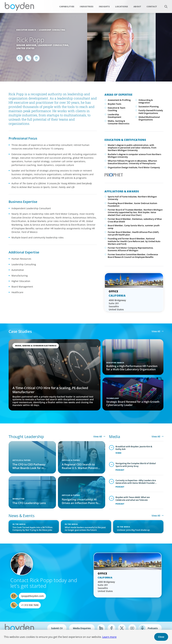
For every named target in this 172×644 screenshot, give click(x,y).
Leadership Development (114, 116)
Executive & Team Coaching (117, 109)
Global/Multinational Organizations (149, 118)
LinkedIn (101, 628)
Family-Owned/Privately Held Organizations (151, 112)
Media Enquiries (82, 628)
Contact (152, 6)
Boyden (19, 6)
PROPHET (113, 174)
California (117, 296)
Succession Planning (149, 106)
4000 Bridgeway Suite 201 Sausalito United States (117, 305)
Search (164, 5)
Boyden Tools (114, 104)
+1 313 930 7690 (30, 605)
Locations (122, 6)
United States (25, 48)
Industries (87, 6)
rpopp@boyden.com (32, 596)
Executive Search (26, 30)
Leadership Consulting (52, 30)
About (137, 6)
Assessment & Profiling (119, 100)
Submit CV (57, 628)
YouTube (132, 628)
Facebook (111, 628)
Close (161, 637)
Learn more (109, 637)
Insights (104, 6)
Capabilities (67, 6)
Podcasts (153, 628)
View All (156, 331)
